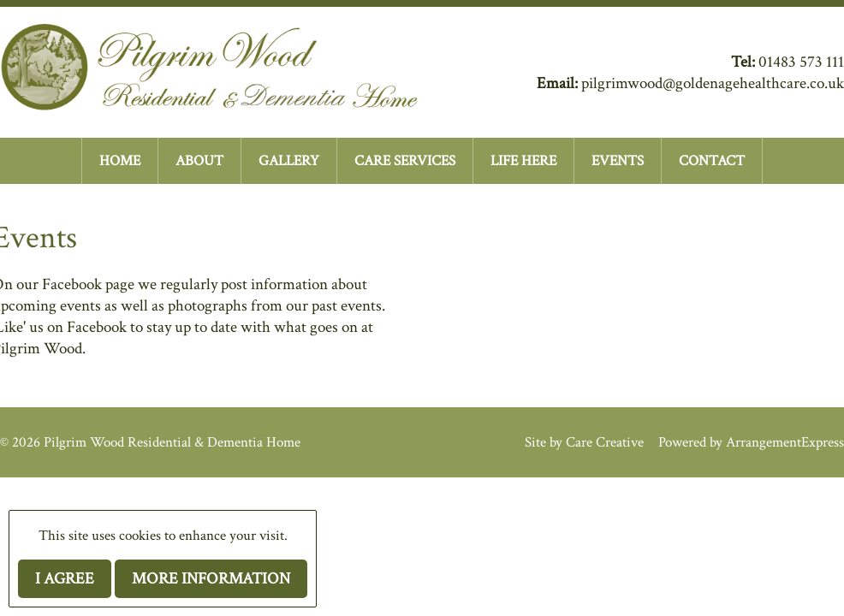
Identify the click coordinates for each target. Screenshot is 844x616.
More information (211, 579)
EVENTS (618, 161)
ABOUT (199, 161)
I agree (65, 579)
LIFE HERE (523, 161)
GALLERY (289, 161)
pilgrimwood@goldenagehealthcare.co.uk (713, 83)
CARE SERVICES (405, 161)
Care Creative (605, 442)
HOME (120, 161)
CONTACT (712, 161)
